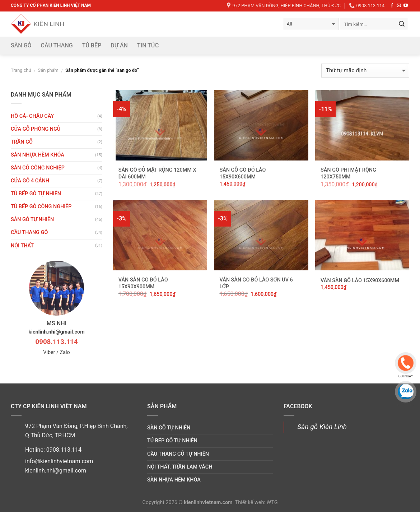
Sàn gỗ (21, 45)
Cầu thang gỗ (29, 232)
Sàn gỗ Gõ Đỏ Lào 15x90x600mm (242, 173)
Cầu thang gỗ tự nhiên (178, 454)
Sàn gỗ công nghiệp (38, 168)
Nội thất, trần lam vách (180, 467)
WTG (272, 502)
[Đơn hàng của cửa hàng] (365, 71)
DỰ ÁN (119, 45)
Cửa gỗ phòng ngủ (36, 129)
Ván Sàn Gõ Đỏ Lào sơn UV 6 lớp (256, 283)
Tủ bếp (92, 45)
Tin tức (148, 45)
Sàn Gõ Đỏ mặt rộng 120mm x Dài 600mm (157, 173)
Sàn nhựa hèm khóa (38, 155)
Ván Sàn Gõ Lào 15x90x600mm (360, 281)
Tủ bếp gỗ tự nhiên (36, 194)
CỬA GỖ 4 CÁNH (30, 181)
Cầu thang (57, 45)
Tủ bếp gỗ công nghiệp (41, 207)
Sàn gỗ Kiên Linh (322, 427)
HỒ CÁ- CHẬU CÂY (32, 116)
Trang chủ (21, 70)
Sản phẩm (48, 70)
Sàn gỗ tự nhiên (32, 220)
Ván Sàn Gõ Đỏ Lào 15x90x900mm (143, 283)
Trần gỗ (22, 142)
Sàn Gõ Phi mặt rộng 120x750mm (348, 173)
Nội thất (22, 246)
